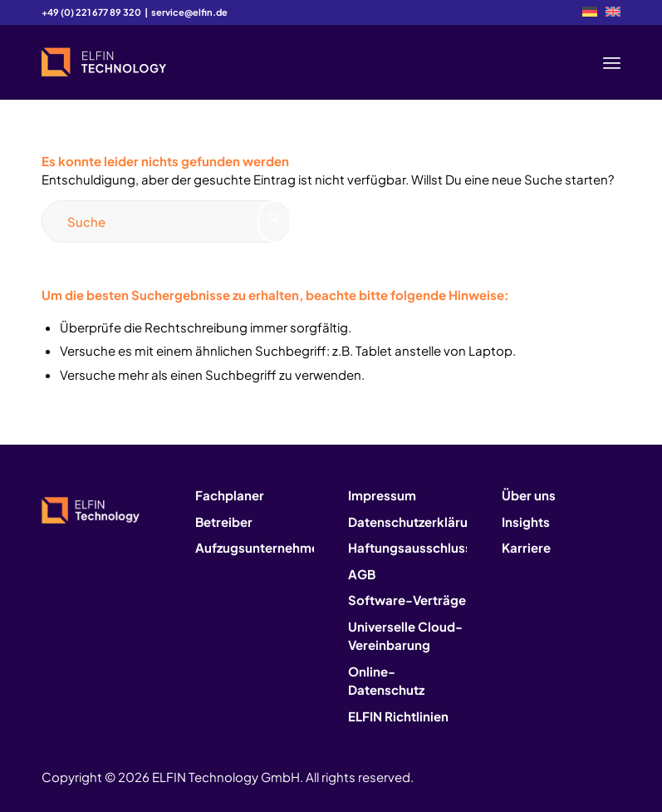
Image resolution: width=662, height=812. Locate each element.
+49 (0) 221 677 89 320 (91, 12)
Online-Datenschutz (386, 681)
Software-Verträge (407, 600)
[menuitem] (590, 12)
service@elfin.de (189, 12)
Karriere (526, 547)
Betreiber (224, 522)
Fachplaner (230, 495)
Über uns (529, 495)
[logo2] (104, 62)
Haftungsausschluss (407, 547)
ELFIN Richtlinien (398, 716)
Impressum (382, 495)
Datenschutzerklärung (407, 522)
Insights (526, 522)
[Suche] (166, 221)
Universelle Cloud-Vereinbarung (405, 636)
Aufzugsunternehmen (255, 547)
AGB (362, 574)
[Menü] (612, 62)
